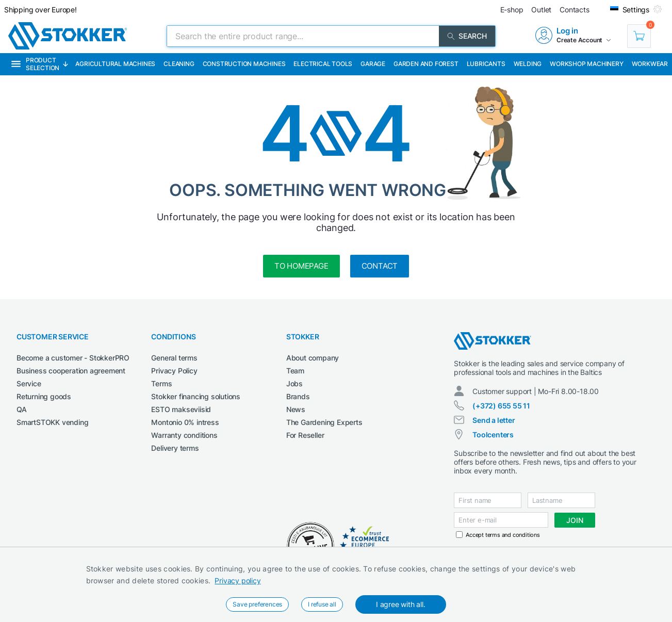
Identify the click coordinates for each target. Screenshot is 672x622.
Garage (373, 64)
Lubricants (486, 64)
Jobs (294, 383)
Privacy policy (237, 580)
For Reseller (305, 435)
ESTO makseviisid (181, 409)
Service (29, 383)
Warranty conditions (184, 435)
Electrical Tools (323, 64)
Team (295, 371)
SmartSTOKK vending (52, 422)
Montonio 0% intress (185, 422)
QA (22, 409)
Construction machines (244, 64)
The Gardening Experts (324, 422)
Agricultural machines (115, 64)
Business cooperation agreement (71, 371)
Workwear (650, 64)
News (296, 409)
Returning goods (44, 396)
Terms (161, 383)
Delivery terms (175, 448)
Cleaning (179, 64)
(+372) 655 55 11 (501, 406)
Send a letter (494, 420)
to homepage (301, 266)
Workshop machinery (586, 64)
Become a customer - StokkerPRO (73, 358)
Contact (380, 266)
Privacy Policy (174, 371)
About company (313, 358)
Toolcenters (493, 435)
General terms (174, 358)
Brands (298, 396)
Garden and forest (426, 64)
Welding (528, 64)
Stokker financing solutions (196, 396)
